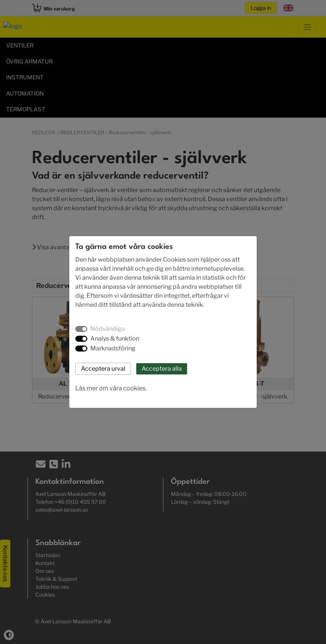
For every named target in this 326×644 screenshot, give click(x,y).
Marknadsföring (113, 348)
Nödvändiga (108, 329)
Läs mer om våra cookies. (111, 388)
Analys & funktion (115, 339)
